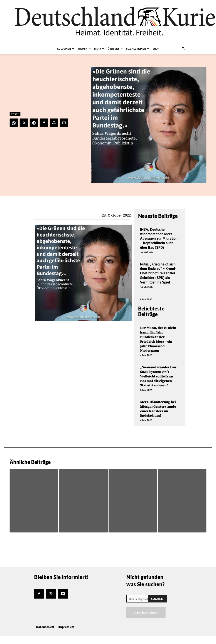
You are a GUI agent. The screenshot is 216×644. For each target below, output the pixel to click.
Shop (156, 49)
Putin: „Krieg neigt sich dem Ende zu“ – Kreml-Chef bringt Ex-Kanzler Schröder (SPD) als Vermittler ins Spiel (158, 273)
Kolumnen (66, 49)
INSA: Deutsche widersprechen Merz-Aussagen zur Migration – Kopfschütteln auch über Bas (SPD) (159, 239)
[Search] (157, 599)
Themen (84, 49)
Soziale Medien (138, 49)
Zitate (15, 114)
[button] (183, 49)
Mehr (99, 49)
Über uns (115, 49)
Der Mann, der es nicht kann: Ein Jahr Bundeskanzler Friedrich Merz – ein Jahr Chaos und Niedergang (158, 339)
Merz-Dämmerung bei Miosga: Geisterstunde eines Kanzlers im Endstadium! (158, 409)
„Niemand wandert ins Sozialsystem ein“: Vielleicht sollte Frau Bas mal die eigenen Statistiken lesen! (158, 376)
